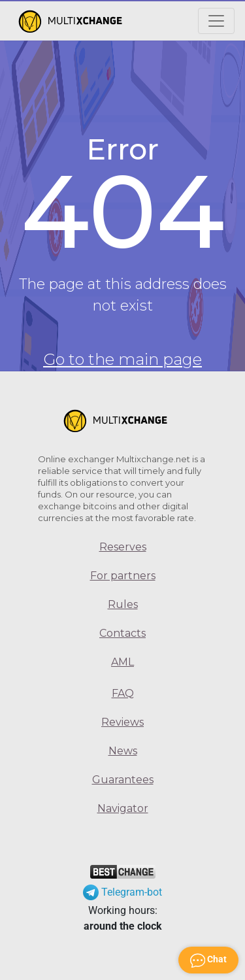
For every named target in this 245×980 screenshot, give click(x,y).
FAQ (123, 693)
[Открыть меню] (216, 21)
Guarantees (123, 780)
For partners (123, 576)
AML (122, 662)
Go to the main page (122, 359)
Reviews (122, 722)
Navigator (123, 808)
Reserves (123, 547)
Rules (123, 604)
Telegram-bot (122, 892)
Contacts (122, 633)
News (123, 751)
